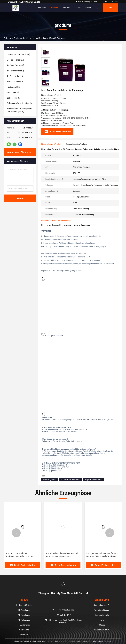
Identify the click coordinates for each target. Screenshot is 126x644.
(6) (13, 92)
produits (17, 38)
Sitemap (102, 625)
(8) (13, 98)
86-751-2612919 (110, 2)
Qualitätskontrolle (102, 615)
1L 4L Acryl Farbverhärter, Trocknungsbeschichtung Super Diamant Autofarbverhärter (19, 555)
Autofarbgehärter (50, 480)
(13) (15, 71)
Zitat (111, 8)
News (102, 620)
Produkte (54, 8)
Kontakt (78, 8)
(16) (15, 76)
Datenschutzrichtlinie (102, 630)
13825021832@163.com (87, 2)
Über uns (66, 8)
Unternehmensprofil (102, 605)
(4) (20, 103)
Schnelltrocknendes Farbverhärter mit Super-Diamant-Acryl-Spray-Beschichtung (62, 555)
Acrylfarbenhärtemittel (94, 480)
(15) (14, 87)
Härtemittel (28, 38)
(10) (15, 82)
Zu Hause (8, 38)
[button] (16, 533)
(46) (18, 55)
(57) (15, 60)
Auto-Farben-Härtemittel (71, 480)
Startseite (42, 8)
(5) (20, 110)
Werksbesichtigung (102, 610)
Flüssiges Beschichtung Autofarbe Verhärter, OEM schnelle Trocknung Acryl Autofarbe (101, 555)
